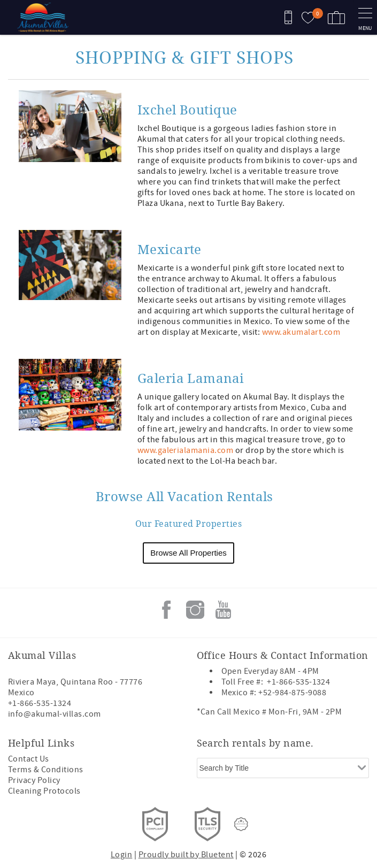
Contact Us (29, 759)
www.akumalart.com (301, 332)
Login (121, 855)
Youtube (224, 610)
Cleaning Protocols (44, 791)
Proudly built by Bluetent (186, 855)
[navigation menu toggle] (365, 17)
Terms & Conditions (46, 770)
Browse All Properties (188, 553)
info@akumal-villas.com (55, 714)
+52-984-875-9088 (292, 693)
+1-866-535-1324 (40, 703)
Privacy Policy (34, 780)
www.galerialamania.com (186, 450)
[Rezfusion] (241, 824)
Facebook (166, 610)
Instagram (195, 610)
